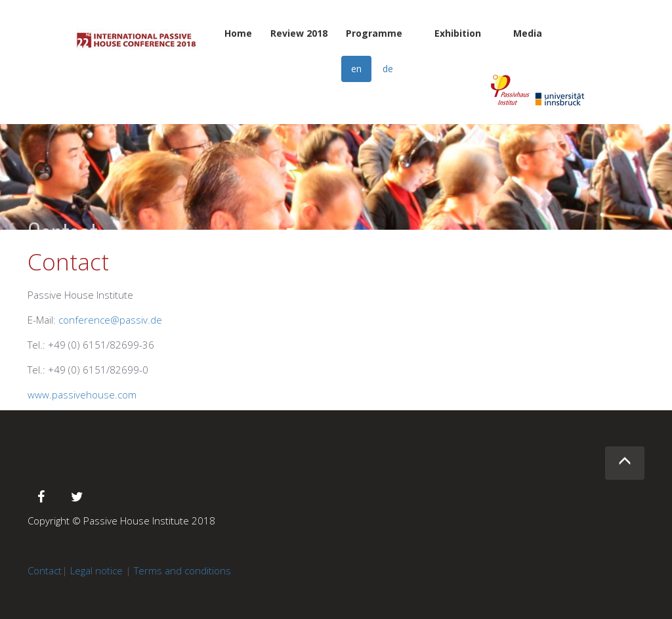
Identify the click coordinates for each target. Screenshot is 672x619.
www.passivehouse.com (82, 395)
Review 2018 (299, 33)
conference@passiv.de (110, 320)
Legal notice (96, 570)
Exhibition (458, 33)
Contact (45, 570)
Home (238, 33)
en (356, 69)
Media (528, 33)
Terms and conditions (182, 570)
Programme (374, 33)
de (388, 69)
